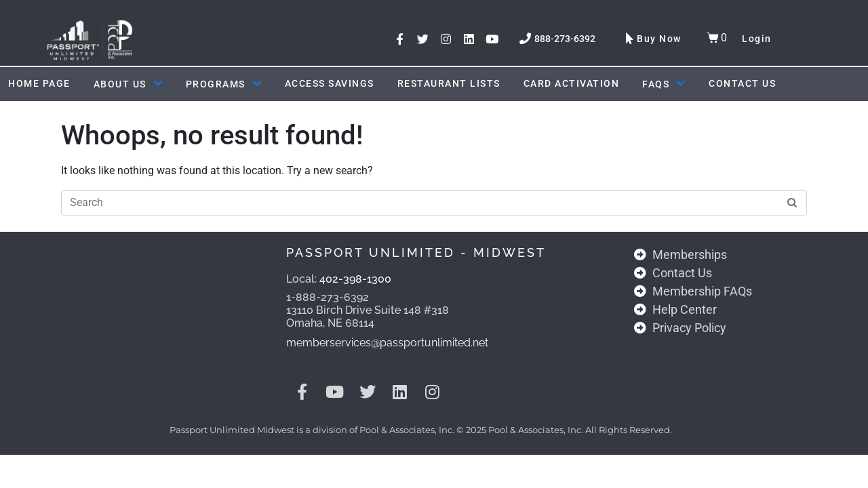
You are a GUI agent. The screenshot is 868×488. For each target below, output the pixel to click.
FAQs (664, 84)
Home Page (39, 83)
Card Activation (572, 83)
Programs (224, 84)
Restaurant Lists (449, 83)
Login (757, 39)
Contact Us (742, 83)
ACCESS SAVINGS (330, 83)
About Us (128, 84)
